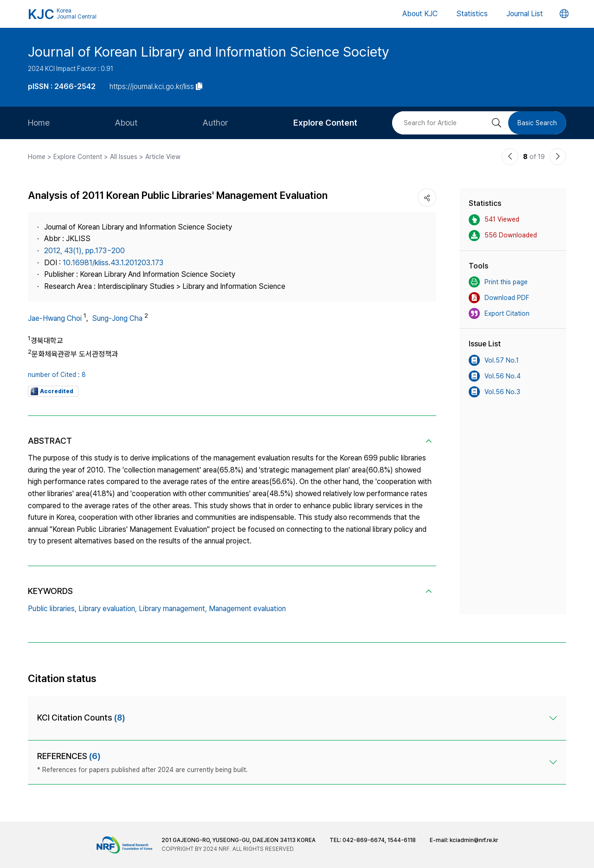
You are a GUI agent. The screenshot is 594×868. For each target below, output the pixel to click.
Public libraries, (52, 609)
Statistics (472, 14)
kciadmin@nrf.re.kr (474, 840)
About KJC (420, 14)
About (126, 123)
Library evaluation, (108, 609)
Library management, (173, 609)
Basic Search (537, 123)
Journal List (525, 14)
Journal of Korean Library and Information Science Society (209, 51)
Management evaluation (247, 609)
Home (39, 123)
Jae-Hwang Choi (55, 318)
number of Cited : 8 (57, 375)
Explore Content (325, 123)
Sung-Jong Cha (117, 318)
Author (215, 123)
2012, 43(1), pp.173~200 (84, 251)
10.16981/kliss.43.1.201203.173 (113, 263)
